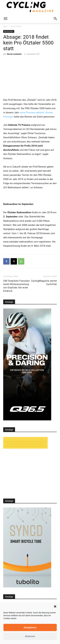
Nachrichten (16, 26)
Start (5, 26)
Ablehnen (30, 636)
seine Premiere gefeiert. (32, 113)
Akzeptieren (30, 628)
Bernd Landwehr (14, 54)
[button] (55, 606)
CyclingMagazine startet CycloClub (44, 283)
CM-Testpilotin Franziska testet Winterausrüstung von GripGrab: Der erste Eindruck (16, 286)
